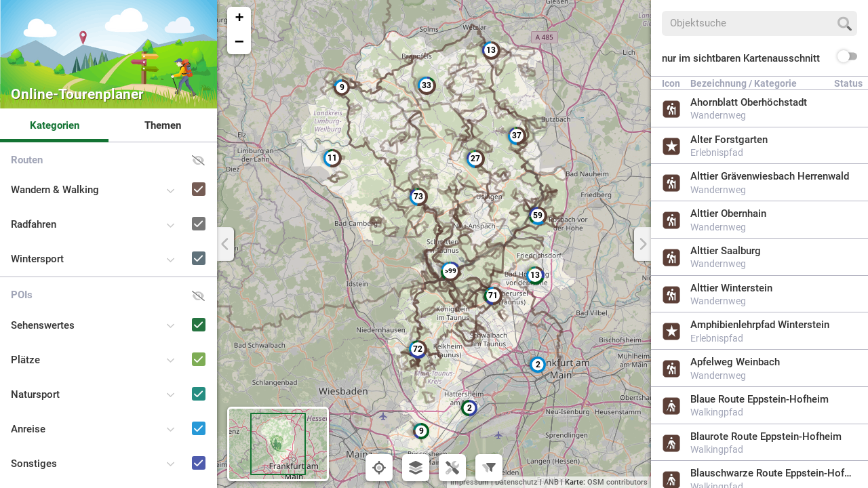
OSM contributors (617, 482)
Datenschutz (516, 482)
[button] (538, 365)
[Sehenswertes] (179, 312)
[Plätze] (179, 347)
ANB (551, 482)
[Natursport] (179, 381)
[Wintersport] (179, 246)
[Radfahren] (179, 211)
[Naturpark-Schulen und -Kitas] (179, 485)
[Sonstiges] (179, 450)
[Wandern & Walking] (179, 177)
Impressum (470, 482)
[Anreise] (179, 416)
